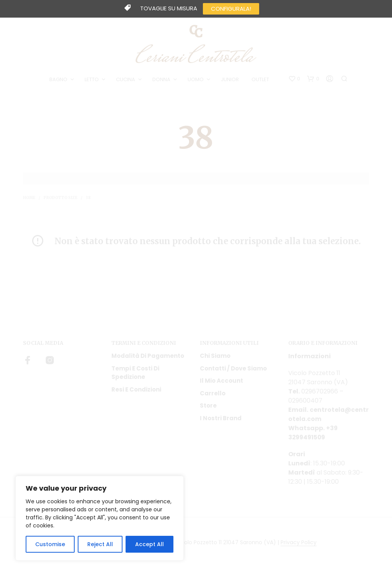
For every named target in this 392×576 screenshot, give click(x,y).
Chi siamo (215, 357)
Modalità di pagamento (148, 357)
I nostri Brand (221, 419)
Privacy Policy (299, 543)
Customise (50, 544)
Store (208, 406)
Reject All (100, 544)
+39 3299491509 (313, 433)
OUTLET (261, 80)
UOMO (196, 80)
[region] (100, 518)
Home (29, 198)
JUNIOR (230, 80)
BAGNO (59, 80)
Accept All (149, 544)
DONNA (162, 80)
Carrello (213, 394)
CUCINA (126, 80)
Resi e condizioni (136, 390)
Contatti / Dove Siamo (233, 369)
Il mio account (221, 381)
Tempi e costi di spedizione (135, 374)
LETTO (92, 80)
